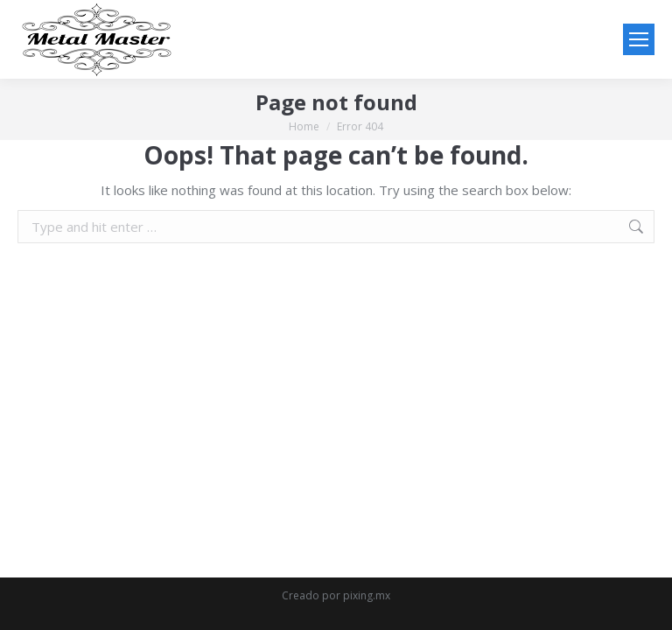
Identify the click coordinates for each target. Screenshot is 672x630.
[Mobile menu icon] (639, 39)
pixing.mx (367, 595)
